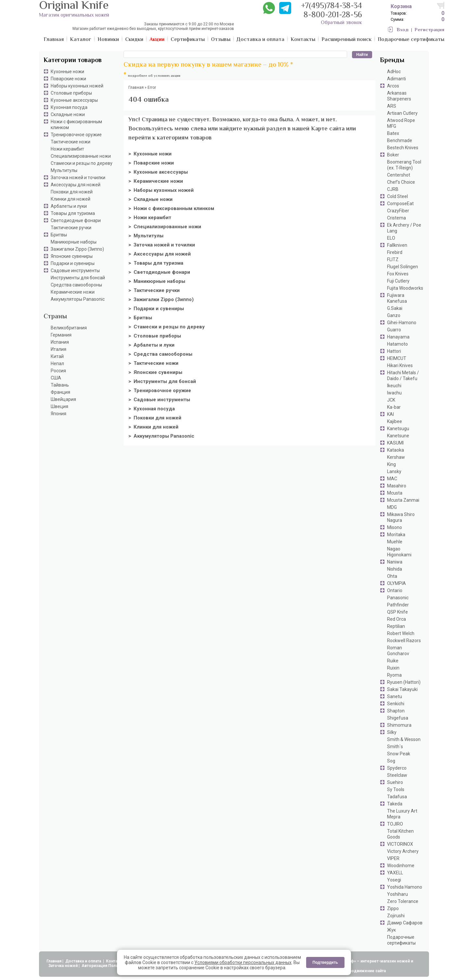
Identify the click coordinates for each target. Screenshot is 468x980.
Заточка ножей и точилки (78, 178)
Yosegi (394, 880)
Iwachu (394, 393)
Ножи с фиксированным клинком (76, 125)
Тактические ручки (71, 228)
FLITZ (393, 259)
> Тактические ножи (153, 363)
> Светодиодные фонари (159, 272)
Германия (61, 335)
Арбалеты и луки (69, 206)
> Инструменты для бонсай (162, 381)
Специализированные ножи (81, 156)
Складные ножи (68, 114)
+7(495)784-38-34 (331, 6)
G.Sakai (395, 308)
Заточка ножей (63, 966)
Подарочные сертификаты (401, 940)
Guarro (394, 330)
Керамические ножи (73, 292)
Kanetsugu (398, 429)
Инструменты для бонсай (78, 278)
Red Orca (396, 619)
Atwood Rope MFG (401, 123)
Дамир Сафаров (405, 923)
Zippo (393, 908)
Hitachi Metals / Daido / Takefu (403, 376)
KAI (390, 414)
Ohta (392, 576)
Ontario (395, 590)
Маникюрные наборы (74, 242)
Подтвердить (325, 962)
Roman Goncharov (398, 651)
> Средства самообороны (160, 354)
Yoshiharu (397, 894)
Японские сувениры (72, 256)
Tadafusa (397, 797)
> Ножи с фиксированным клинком (171, 208)
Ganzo (394, 315)
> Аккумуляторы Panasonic (161, 436)
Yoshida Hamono (405, 887)
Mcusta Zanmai (403, 500)
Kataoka (396, 450)
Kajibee (395, 421)
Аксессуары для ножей (76, 185)
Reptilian (396, 626)
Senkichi (396, 704)
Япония (58, 414)
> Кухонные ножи (150, 154)
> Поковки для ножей (155, 418)
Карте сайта (328, 129)
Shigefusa (398, 718)
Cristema (396, 218)
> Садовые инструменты (159, 400)
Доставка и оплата (84, 961)
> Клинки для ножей (153, 427)
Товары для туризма (73, 213)
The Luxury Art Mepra (402, 814)
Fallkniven (397, 245)
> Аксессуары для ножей (160, 254)
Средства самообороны (76, 285)
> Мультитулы (146, 236)
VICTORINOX (400, 844)
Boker (393, 155)
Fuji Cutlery (398, 281)
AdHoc (394, 72)
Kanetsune (398, 436)
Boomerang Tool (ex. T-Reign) (404, 165)
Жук (391, 930)
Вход (403, 30)
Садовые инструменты (75, 271)
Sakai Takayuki (402, 689)
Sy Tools (396, 789)
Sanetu (395, 696)
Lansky (394, 471)
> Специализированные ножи (165, 227)
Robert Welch (401, 633)
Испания (60, 342)
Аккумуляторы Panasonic (78, 299)
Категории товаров (73, 61)
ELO (391, 238)
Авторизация (94, 966)
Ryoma (394, 675)
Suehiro (395, 782)
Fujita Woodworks (405, 288)
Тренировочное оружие (76, 135)
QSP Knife (397, 612)
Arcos (393, 86)
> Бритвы (140, 318)
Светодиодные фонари (76, 220)
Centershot (399, 175)
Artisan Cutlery (402, 113)
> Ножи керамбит (150, 218)
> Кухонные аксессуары (158, 172)
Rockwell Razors (404, 641)
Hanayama (398, 337)
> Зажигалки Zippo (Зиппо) (161, 299)
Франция (60, 392)
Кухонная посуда (69, 107)
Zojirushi (396, 916)
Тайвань (60, 385)
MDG (392, 507)
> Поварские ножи (151, 163)
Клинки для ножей (71, 199)
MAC (392, 479)
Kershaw (396, 457)
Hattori (394, 351)
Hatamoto (397, 344)
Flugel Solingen (403, 267)
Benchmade (400, 140)
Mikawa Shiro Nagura (401, 517)
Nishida (395, 569)
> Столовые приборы (155, 336)
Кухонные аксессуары (74, 100)
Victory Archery (403, 851)
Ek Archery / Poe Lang (404, 228)
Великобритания (69, 328)
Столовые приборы (71, 93)
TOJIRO (395, 824)
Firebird (395, 252)
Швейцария (63, 399)
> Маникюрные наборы (157, 281)
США (56, 378)
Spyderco (397, 768)
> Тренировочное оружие (160, 391)
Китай (57, 356)
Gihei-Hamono (402, 323)
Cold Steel (397, 196)
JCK (391, 400)
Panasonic (398, 598)
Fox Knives (398, 274)
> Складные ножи (150, 199)
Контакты (116, 961)
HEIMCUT (397, 358)
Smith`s (395, 747)
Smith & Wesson (404, 739)
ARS (392, 106)
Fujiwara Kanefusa (397, 298)
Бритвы (59, 235)
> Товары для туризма (156, 263)
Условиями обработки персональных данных (243, 962)
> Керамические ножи (156, 181)
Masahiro (397, 486)
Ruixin (393, 668)
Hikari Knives (400, 365)
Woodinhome (401, 866)
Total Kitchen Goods (400, 834)
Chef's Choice (401, 182)
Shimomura (399, 725)
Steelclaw (397, 775)
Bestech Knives (403, 148)
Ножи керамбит (67, 149)
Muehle (395, 542)
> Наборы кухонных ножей (161, 190)
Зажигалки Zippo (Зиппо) (77, 249)
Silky (392, 732)
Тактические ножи (71, 142)
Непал (57, 364)
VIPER (393, 858)
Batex (393, 133)
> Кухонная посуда (152, 409)
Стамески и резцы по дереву (82, 163)
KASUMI (395, 443)
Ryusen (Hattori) (404, 682)
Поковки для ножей (72, 192)
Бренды (392, 61)
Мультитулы (64, 170)
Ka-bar (394, 407)
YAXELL (395, 873)
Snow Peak (399, 754)
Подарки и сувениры (73, 263)
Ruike (393, 661)
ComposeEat (400, 204)
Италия (58, 349)
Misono (395, 527)
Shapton (396, 711)
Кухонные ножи (67, 72)
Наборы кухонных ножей (77, 86)
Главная (54, 961)
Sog (391, 761)
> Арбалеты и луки (151, 345)
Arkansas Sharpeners (399, 96)
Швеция (59, 406)
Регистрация (429, 30)
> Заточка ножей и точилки (162, 245)
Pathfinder (398, 605)
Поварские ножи (68, 79)
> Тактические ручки (154, 290)
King (391, 464)
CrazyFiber (398, 211)
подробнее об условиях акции (154, 76)
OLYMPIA (396, 583)
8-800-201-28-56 (333, 15)
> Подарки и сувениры (156, 309)
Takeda (395, 804)
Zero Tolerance (403, 901)
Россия (58, 371)
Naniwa (395, 562)
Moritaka (396, 535)
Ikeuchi (394, 386)
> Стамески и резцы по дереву (167, 327)
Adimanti (396, 79)
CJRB (393, 189)
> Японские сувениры (155, 372)
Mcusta (395, 493)
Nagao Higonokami (399, 552)
